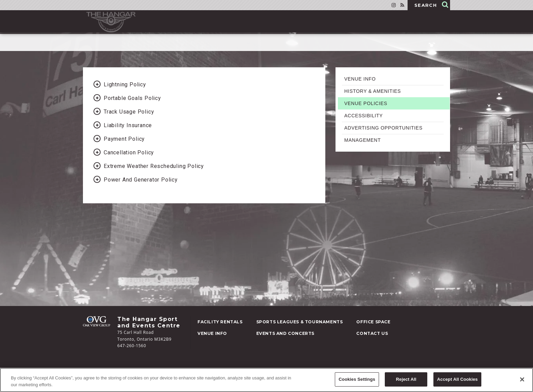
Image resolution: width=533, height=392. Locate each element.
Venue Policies (366, 103)
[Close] (522, 380)
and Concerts (285, 333)
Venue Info (360, 79)
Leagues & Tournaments (300, 322)
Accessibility (364, 116)
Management (363, 140)
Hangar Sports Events (111, 22)
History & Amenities (373, 91)
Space (373, 322)
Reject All (406, 380)
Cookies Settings (357, 380)
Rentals (220, 322)
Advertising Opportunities (383, 128)
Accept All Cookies (458, 380)
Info (212, 333)
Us (372, 333)
